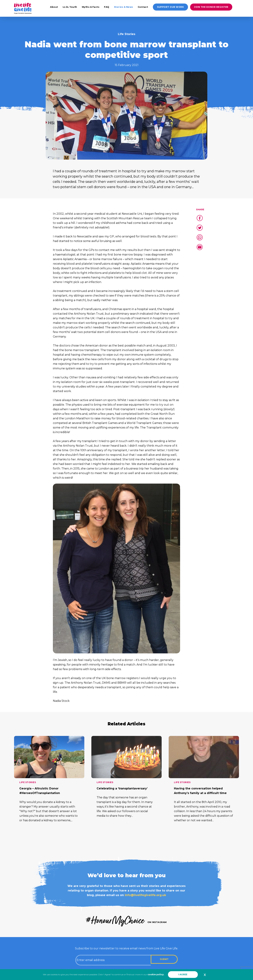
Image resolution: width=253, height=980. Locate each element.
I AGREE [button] (183, 974)
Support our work (170, 7)
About (54, 7)
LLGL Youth (70, 7)
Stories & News (124, 7)
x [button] (205, 975)
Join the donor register (211, 7)
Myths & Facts (91, 7)
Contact (143, 7)
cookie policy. (156, 974)
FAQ (107, 7)
